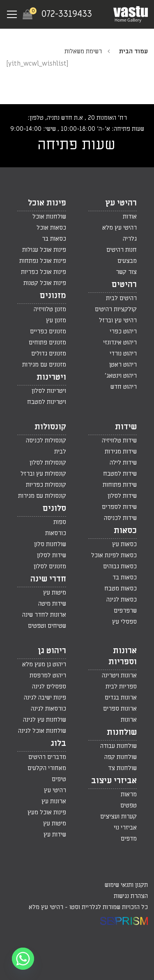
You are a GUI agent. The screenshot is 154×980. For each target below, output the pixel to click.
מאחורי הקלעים (47, 768)
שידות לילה (123, 463)
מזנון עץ (56, 320)
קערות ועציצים (118, 816)
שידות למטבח (120, 474)
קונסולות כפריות (46, 485)
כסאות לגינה (122, 599)
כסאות (125, 531)
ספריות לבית (121, 686)
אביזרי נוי (125, 827)
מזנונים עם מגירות (44, 365)
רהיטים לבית (121, 298)
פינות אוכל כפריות (44, 272)
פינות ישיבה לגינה (45, 697)
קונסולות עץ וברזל (43, 474)
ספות (60, 522)
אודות (130, 217)
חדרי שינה (48, 579)
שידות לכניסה (120, 518)
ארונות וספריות (123, 656)
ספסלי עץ (124, 622)
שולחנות (122, 732)
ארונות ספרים (120, 709)
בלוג (58, 743)
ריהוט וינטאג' (121, 376)
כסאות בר (54, 239)
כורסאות (56, 533)
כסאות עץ (124, 544)
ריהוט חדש (124, 387)
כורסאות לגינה (48, 709)
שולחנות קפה (121, 757)
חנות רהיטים (122, 250)
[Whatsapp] (23, 959)
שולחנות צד (122, 768)
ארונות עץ (54, 801)
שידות (126, 427)
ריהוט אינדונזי (120, 342)
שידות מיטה (52, 604)
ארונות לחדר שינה (44, 615)
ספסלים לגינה (49, 686)
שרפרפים (125, 611)
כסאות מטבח (121, 588)
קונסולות (50, 427)
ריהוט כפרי (123, 331)
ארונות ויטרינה (119, 675)
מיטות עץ (55, 593)
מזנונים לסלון (50, 566)
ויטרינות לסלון (49, 391)
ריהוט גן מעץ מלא (44, 664)
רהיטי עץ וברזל (118, 320)
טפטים (129, 805)
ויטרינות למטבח (47, 402)
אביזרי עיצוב (114, 781)
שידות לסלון (122, 496)
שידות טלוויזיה (119, 440)
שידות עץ (55, 834)
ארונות (129, 720)
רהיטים (124, 285)
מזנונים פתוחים (47, 342)
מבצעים (127, 261)
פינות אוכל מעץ (47, 812)
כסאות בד (125, 577)
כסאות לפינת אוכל (114, 555)
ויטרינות (51, 377)
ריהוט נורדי (123, 353)
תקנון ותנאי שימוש (126, 885)
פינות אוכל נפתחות (43, 261)
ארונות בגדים (121, 697)
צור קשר (126, 272)
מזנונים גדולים (49, 353)
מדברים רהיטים (47, 757)
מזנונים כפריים (48, 331)
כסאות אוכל (51, 228)
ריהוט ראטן (123, 365)
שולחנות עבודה (118, 746)
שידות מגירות (121, 451)
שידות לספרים (119, 507)
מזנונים (53, 296)
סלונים (54, 508)
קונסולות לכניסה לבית (46, 446)
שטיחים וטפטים (47, 626)
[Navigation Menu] (12, 14)
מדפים (129, 839)
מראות (129, 794)
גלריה (130, 239)
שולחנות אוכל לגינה (42, 731)
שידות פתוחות (120, 485)
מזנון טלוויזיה (50, 309)
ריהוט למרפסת (48, 675)
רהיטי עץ (121, 203)
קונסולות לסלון (48, 463)
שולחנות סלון (50, 544)
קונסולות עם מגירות (42, 496)
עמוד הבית (133, 51)
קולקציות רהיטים (116, 309)
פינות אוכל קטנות (45, 283)
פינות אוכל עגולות (44, 250)
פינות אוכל (47, 203)
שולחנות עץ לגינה (45, 720)
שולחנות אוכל (49, 217)
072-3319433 (67, 14)
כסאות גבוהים (120, 566)
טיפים (59, 779)
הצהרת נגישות (131, 896)
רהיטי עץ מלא (120, 228)
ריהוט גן (52, 651)
